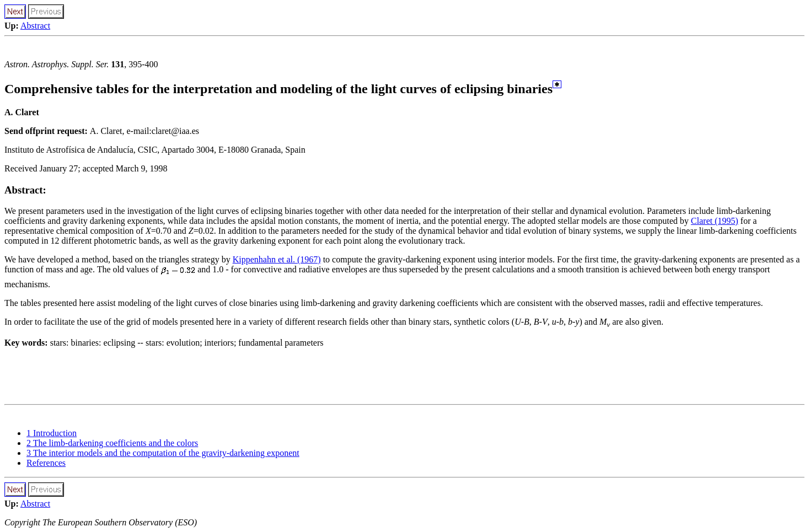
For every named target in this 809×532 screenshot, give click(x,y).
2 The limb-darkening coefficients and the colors (112, 443)
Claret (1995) (715, 221)
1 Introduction (52, 433)
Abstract (35, 26)
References (46, 463)
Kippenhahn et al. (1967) (277, 259)
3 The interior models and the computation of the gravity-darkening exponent (163, 453)
